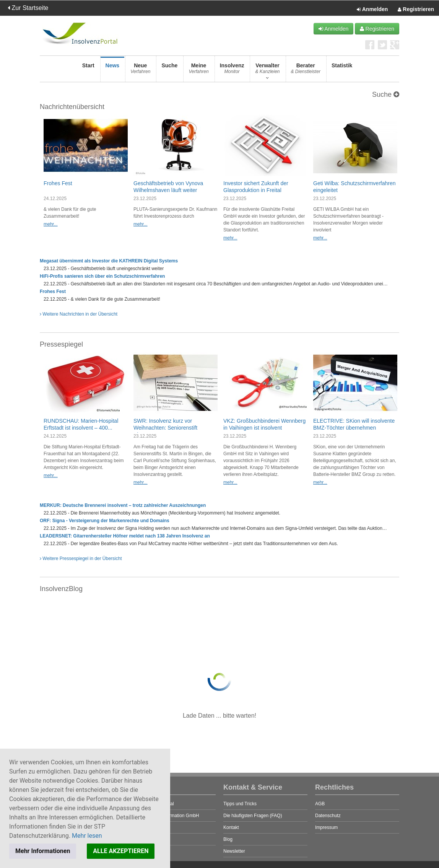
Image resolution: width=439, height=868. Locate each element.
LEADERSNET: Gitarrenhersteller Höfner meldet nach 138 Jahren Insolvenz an (125, 536)
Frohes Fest (58, 183)
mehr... (51, 224)
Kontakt (231, 827)
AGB (320, 804)
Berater (306, 71)
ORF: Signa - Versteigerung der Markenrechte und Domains (105, 521)
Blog (228, 839)
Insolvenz (232, 71)
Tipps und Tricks (240, 804)
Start (88, 71)
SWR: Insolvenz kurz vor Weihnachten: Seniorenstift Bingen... (165, 428)
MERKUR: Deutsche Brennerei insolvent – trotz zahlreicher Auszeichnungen (123, 505)
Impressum (326, 827)
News (113, 71)
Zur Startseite (28, 8)
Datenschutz (328, 816)
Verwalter (267, 71)
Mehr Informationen (43, 851)
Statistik (342, 71)
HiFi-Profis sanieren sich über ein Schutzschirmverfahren (102, 276)
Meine (198, 71)
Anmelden (372, 10)
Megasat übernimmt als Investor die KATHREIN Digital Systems (109, 261)
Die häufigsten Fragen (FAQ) (253, 816)
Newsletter (234, 851)
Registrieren (416, 10)
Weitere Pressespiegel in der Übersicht (81, 559)
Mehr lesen (87, 836)
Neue (140, 71)
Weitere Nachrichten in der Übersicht (79, 314)
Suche (169, 71)
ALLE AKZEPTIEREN (121, 851)
